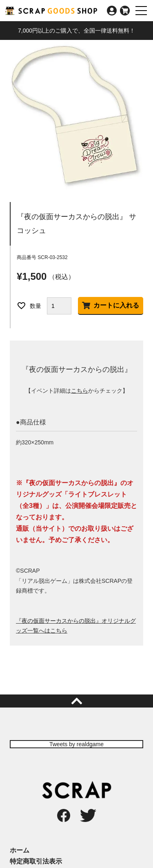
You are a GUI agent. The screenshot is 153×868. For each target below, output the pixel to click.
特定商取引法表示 (36, 861)
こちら (80, 391)
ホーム (20, 850)
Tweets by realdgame (76, 744)
